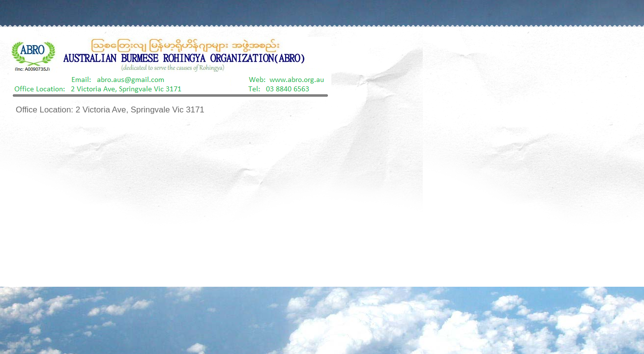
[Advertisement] (322, 202)
